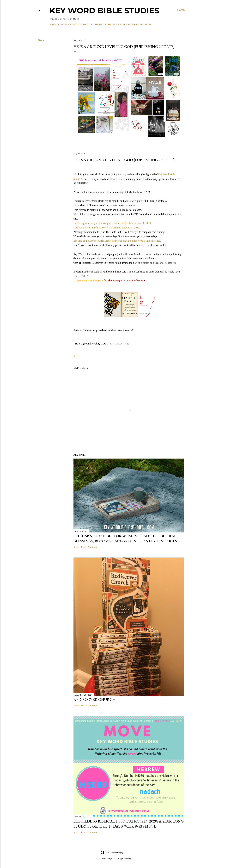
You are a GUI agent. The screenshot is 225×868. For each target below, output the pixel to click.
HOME (53, 25)
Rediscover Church (94, 699)
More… (149, 25)
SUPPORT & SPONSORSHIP (129, 25)
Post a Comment (89, 547)
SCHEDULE (64, 25)
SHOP (111, 25)
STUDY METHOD (80, 25)
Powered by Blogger (113, 853)
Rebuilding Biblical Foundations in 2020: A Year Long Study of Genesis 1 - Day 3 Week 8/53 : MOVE (129, 824)
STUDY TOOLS (98, 25)
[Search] (182, 10)
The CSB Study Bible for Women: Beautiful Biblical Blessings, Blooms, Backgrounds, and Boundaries (126, 538)
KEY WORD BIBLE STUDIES (104, 11)
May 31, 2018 (79, 153)
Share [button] (41, 40)
